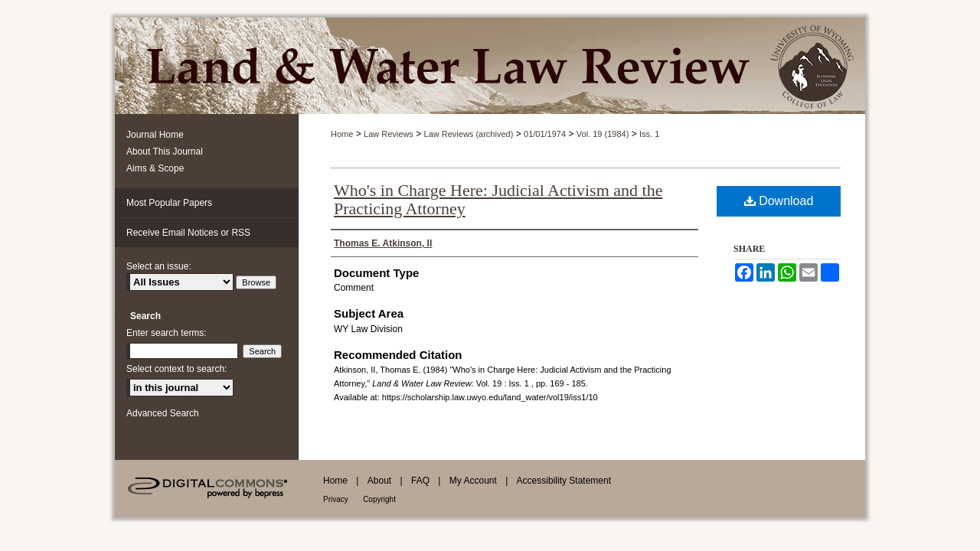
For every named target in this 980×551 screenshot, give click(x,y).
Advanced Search (163, 413)
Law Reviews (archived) (469, 134)
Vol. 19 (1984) (603, 134)
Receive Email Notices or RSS (188, 233)
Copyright (379, 499)
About (379, 481)
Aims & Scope (155, 168)
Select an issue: (159, 266)
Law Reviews (389, 134)
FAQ (420, 481)
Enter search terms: (167, 333)
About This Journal (165, 152)
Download (779, 201)
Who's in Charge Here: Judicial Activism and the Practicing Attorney (498, 199)
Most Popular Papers (169, 203)
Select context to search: (176, 369)
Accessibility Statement (564, 481)
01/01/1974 (545, 134)
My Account (473, 481)
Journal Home (155, 135)
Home (342, 134)
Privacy (336, 499)
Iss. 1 (649, 134)
